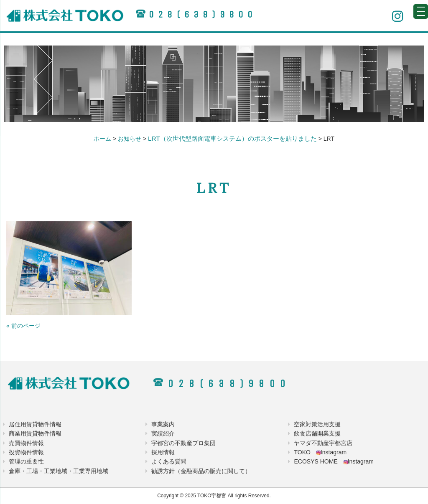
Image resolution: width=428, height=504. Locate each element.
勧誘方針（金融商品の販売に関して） (201, 471)
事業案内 (163, 424)
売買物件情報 (26, 443)
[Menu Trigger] (421, 11)
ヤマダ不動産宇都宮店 (323, 443)
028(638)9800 (203, 14)
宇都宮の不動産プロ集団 (183, 443)
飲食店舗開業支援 (317, 433)
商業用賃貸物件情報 (35, 433)
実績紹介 (163, 433)
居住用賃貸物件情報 (35, 424)
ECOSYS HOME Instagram (334, 461)
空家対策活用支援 (317, 424)
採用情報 (163, 452)
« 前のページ (23, 326)
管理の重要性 (26, 461)
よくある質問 (169, 461)
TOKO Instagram (320, 452)
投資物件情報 (26, 452)
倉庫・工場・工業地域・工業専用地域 (59, 471)
